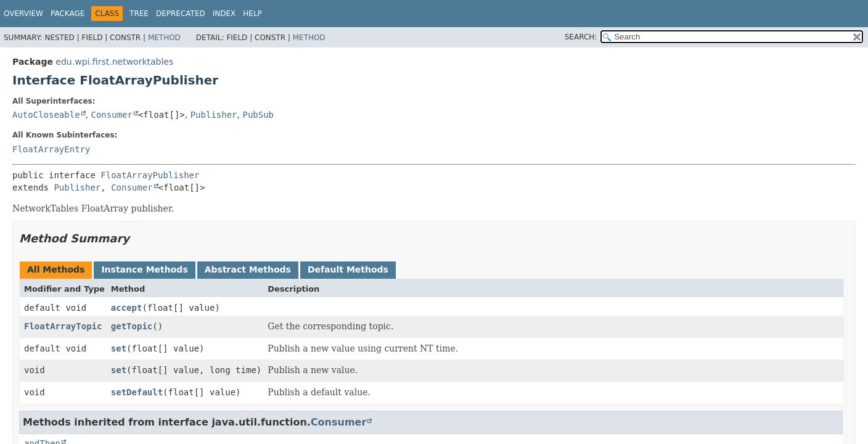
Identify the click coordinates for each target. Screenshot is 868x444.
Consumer (111, 115)
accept (127, 308)
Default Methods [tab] (348, 269)
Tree (139, 14)
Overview (23, 14)
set (119, 348)
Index (224, 14)
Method (164, 38)
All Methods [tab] (56, 269)
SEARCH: (581, 37)
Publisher (214, 115)
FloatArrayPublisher (150, 175)
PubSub (258, 115)
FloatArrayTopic (63, 326)
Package (68, 14)
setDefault (137, 392)
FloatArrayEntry (51, 149)
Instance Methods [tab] (144, 269)
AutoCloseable (46, 115)
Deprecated (181, 14)
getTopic (132, 326)
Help (252, 14)
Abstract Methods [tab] (248, 269)
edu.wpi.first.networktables (114, 62)
